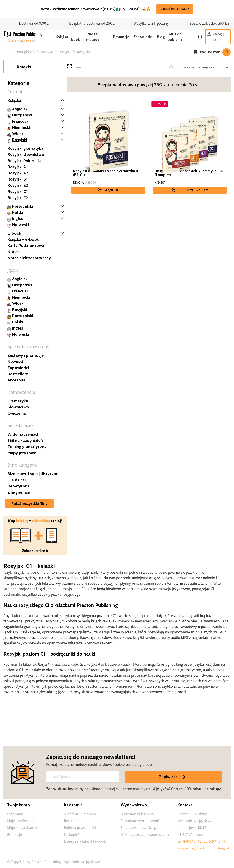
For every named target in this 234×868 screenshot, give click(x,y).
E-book (75, 37)
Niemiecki (21, 127)
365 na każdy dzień (25, 441)
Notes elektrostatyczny (29, 258)
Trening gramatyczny (27, 447)
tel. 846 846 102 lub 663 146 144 (202, 841)
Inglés (18, 219)
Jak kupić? (71, 835)
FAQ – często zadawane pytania (145, 835)
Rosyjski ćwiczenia (24, 161)
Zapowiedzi (143, 37)
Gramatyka (18, 401)
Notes (13, 252)
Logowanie (15, 814)
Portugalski (23, 206)
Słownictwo (18, 407)
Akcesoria (16, 380)
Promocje (121, 37)
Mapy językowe (22, 453)
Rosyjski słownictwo (26, 154)
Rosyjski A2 (18, 173)
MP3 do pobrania (175, 37)
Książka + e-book (23, 239)
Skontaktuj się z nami (80, 814)
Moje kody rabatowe (23, 828)
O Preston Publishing (137, 814)
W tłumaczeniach (24, 434)
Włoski (18, 134)
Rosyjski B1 (17, 179)
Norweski (20, 225)
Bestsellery (18, 374)
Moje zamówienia (21, 821)
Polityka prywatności (80, 828)
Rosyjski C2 (18, 198)
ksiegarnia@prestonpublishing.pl (203, 848)
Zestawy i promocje (26, 355)
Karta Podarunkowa (26, 246)
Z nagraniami (19, 492)
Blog (161, 37)
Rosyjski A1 (17, 167)
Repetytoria (19, 486)
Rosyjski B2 (18, 185)
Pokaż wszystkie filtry (29, 504)
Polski (18, 212)
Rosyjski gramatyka (25, 148)
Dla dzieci (17, 480)
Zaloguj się (216, 37)
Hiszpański (22, 115)
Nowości (15, 362)
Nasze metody (93, 37)
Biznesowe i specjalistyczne (33, 474)
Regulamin (72, 821)
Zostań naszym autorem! (140, 821)
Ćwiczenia (17, 413)
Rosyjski (20, 140)
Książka (62, 37)
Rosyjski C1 (17, 192)
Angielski (20, 109)
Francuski (21, 121)
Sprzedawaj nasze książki (140, 828)
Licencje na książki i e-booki (85, 841)
